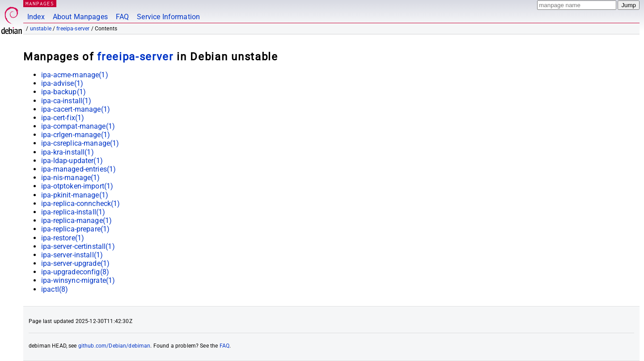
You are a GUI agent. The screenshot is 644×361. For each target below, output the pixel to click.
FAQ (122, 17)
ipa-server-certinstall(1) (78, 246)
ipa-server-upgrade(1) (75, 263)
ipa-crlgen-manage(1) (76, 135)
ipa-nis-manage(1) (71, 178)
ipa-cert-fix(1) (63, 118)
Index (36, 17)
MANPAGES (40, 3)
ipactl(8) (55, 289)
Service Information (168, 17)
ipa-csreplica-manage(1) (80, 143)
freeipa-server (73, 29)
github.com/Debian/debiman (114, 346)
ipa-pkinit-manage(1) (75, 195)
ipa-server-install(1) (72, 255)
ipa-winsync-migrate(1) (78, 280)
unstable (41, 29)
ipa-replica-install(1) (73, 212)
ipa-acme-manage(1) (75, 75)
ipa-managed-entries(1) (78, 169)
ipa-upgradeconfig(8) (75, 272)
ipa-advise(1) (62, 83)
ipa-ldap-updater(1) (72, 161)
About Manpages (80, 17)
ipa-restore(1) (63, 238)
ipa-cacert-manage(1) (76, 109)
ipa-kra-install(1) (68, 152)
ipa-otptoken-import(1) (77, 186)
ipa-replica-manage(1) (76, 220)
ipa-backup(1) (64, 92)
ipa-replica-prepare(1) (75, 229)
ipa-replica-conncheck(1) (81, 204)
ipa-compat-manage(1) (78, 126)
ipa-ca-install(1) (66, 101)
